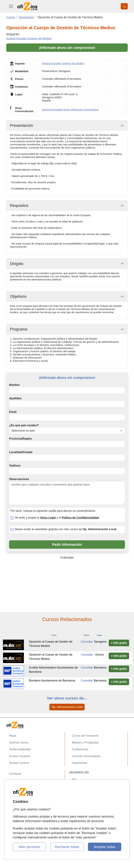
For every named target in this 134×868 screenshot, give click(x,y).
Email (13, 412)
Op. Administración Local (67, 707)
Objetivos (18, 296)
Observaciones (19, 479)
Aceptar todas (105, 847)
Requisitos (19, 205)
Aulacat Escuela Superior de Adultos (29, 38)
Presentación (21, 125)
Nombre (14, 385)
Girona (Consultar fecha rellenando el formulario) (70, 110)
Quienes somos (19, 743)
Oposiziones (80, 763)
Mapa (13, 736)
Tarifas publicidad (20, 749)
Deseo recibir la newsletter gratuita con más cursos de (66, 529)
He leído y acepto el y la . (57, 518)
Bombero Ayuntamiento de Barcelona (52, 681)
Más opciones (29, 847)
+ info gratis (119, 643)
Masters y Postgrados (85, 743)
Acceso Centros (19, 763)
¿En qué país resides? (24, 425)
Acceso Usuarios (20, 756)
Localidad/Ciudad (21, 452)
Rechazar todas (67, 847)
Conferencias (80, 749)
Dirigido (17, 264)
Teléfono (15, 466)
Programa (19, 329)
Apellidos (15, 398)
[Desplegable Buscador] (124, 6)
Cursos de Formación (85, 736)
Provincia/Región (21, 439)
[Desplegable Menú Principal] (11, 6)
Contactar (15, 774)
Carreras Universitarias (86, 756)
